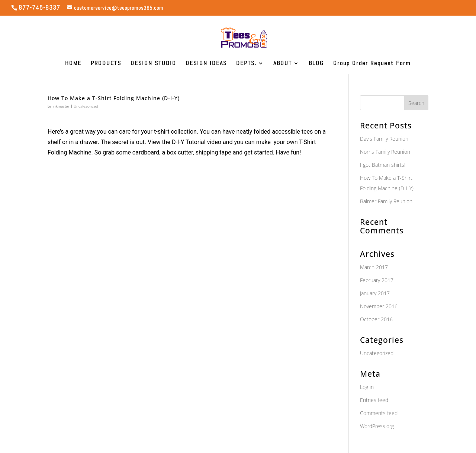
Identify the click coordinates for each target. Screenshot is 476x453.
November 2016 (379, 306)
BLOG (316, 64)
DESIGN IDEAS (206, 64)
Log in (367, 387)
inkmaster (61, 106)
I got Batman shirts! (383, 165)
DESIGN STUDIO (153, 64)
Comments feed (379, 413)
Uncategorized (86, 106)
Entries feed (374, 400)
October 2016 (376, 319)
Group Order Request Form (372, 64)
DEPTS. (246, 64)
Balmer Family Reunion (386, 201)
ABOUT (283, 64)
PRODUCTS (106, 64)
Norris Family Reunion (385, 152)
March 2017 (374, 267)
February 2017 (377, 280)
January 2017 (375, 293)
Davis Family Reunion (384, 139)
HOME (73, 64)
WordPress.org (377, 426)
